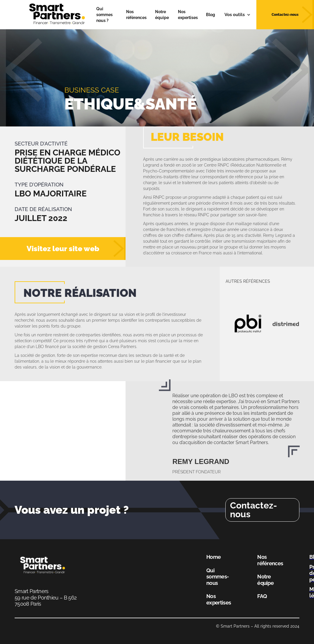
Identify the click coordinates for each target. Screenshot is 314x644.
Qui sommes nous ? (104, 15)
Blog (211, 15)
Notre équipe (162, 15)
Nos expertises (188, 15)
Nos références (136, 15)
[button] (237, 15)
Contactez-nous (254, 510)
